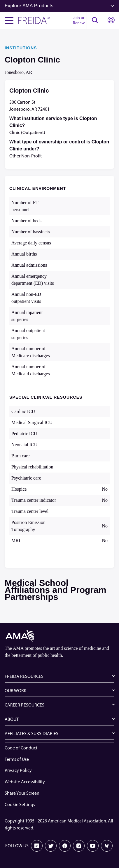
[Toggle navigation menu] (9, 20)
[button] (95, 20)
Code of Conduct (21, 748)
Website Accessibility (25, 782)
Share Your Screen (22, 793)
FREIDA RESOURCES (24, 676)
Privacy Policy (18, 770)
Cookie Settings (20, 804)
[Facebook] (65, 846)
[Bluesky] (107, 846)
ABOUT (12, 719)
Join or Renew (79, 20)
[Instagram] (79, 846)
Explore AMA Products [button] (60, 6)
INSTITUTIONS (21, 48)
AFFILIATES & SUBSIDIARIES (32, 734)
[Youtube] (93, 846)
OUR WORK (16, 691)
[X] (51, 846)
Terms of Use (17, 759)
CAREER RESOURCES (24, 705)
